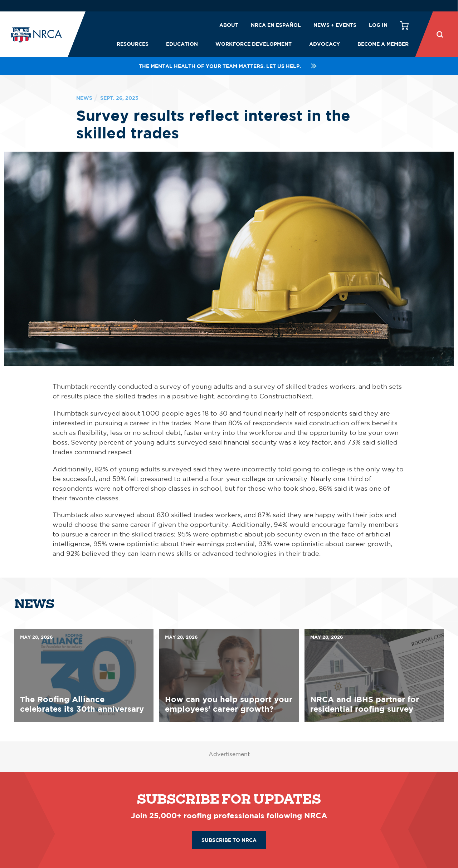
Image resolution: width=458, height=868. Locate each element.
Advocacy (325, 44)
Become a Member (383, 44)
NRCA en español (276, 25)
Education (182, 44)
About (229, 25)
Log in (378, 25)
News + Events (335, 25)
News (84, 98)
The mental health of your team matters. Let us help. (229, 66)
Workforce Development (254, 44)
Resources (133, 44)
